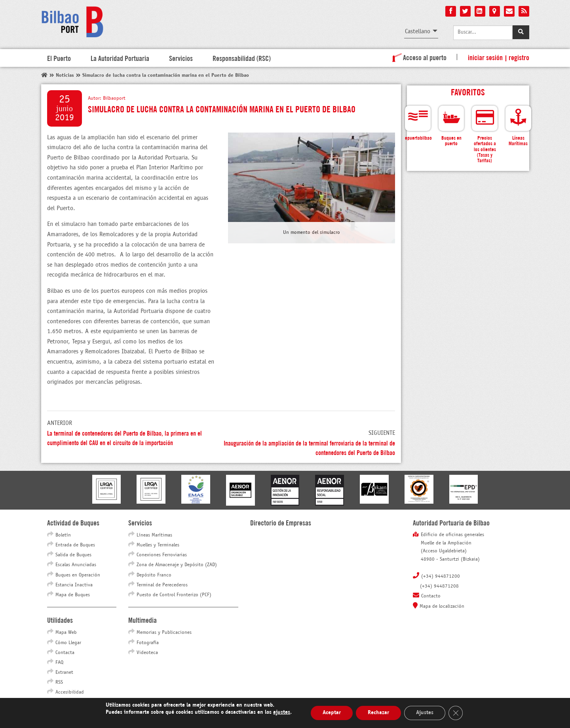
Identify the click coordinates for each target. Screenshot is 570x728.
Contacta (65, 653)
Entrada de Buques (75, 545)
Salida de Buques (73, 555)
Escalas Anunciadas (76, 565)
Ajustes (425, 713)
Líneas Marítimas (154, 535)
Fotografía (148, 643)
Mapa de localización (442, 607)
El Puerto (59, 58)
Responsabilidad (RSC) (242, 58)
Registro (519, 57)
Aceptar (332, 713)
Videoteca (147, 653)
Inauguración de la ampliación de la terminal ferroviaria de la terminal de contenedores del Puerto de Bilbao (309, 447)
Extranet (64, 673)
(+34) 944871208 (439, 586)
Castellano (418, 31)
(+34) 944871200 (441, 576)
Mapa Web (66, 633)
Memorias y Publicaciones (164, 633)
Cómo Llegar (68, 643)
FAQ (59, 663)
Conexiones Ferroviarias (162, 555)
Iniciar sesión (485, 57)
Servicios (181, 58)
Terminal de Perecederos (162, 585)
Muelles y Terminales (158, 545)
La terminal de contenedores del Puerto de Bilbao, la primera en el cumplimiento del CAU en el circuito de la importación (124, 437)
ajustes (282, 712)
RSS (59, 682)
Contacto (431, 596)
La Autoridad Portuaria (120, 58)
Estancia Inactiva (74, 585)
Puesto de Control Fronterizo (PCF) (174, 595)
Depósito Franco (154, 575)
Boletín (63, 535)
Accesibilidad (70, 692)
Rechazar (378, 713)
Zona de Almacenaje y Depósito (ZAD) (177, 565)
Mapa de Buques (73, 595)
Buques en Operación (78, 575)
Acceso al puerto (418, 57)
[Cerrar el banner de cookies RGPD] (456, 713)
